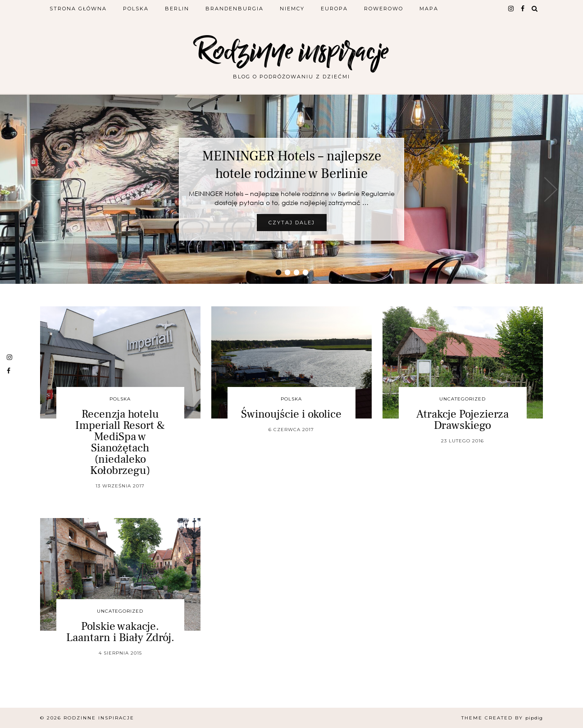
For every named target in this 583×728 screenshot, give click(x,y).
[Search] (535, 9)
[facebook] (523, 9)
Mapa (429, 9)
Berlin (177, 9)
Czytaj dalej (292, 223)
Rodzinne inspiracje (291, 51)
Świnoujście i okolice (291, 414)
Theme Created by (502, 718)
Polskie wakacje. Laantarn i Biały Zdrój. (120, 632)
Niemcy (292, 9)
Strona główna (78, 9)
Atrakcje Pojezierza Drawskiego (462, 420)
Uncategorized (462, 399)
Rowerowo (384, 9)
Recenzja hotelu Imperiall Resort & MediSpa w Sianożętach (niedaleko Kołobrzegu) (120, 442)
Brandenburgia (235, 9)
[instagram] (511, 9)
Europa (334, 9)
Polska (136, 9)
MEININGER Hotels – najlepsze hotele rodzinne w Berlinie (292, 165)
